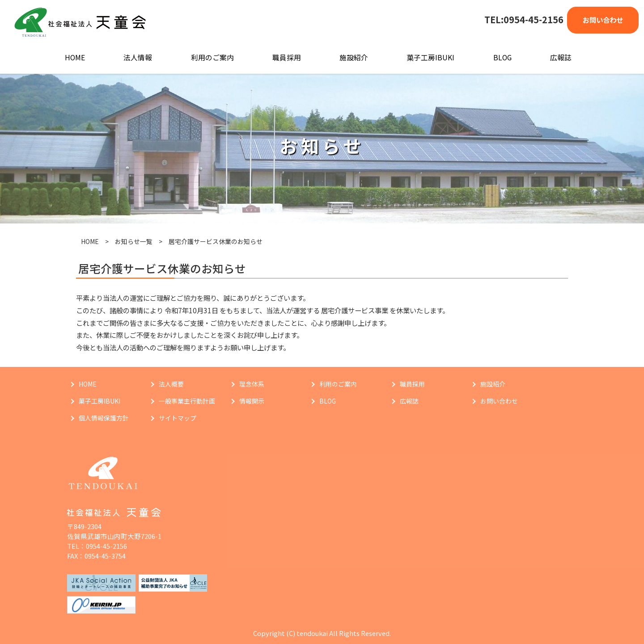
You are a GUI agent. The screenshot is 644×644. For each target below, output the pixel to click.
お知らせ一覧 (134, 241)
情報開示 (252, 401)
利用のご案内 (212, 57)
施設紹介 (354, 57)
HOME (75, 57)
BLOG (502, 57)
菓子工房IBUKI (430, 57)
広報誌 (561, 57)
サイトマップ (178, 418)
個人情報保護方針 (104, 418)
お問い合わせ (603, 20)
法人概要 (171, 384)
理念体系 (252, 384)
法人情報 (138, 57)
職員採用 (287, 57)
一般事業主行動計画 (187, 401)
